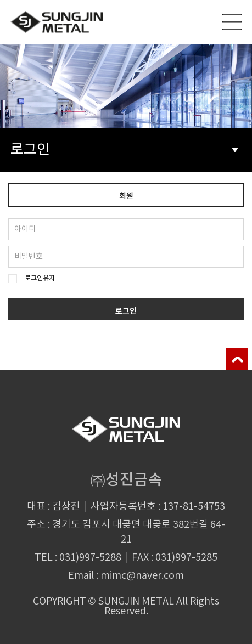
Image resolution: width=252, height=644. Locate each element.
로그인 (124, 150)
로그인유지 (40, 278)
